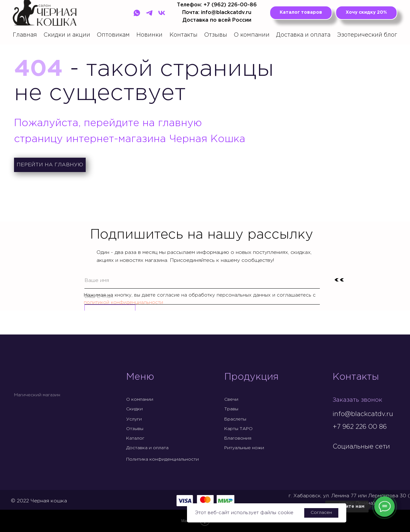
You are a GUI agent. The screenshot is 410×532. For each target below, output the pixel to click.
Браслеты (235, 419)
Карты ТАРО (238, 429)
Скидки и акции (67, 35)
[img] (338, 460)
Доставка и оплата (303, 35)
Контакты (183, 35)
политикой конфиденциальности (123, 302)
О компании (252, 35)
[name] (202, 281)
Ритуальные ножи (244, 448)
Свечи (231, 399)
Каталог (135, 438)
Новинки (149, 35)
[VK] (162, 13)
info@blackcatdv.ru (363, 414)
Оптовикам (113, 35)
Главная (25, 35)
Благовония (238, 438)
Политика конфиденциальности (162, 459)
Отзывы (216, 35)
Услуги (134, 419)
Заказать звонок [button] (359, 400)
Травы (231, 409)
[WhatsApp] (137, 13)
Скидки (134, 409)
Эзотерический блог (367, 35)
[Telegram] (149, 13)
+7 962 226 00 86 (360, 427)
